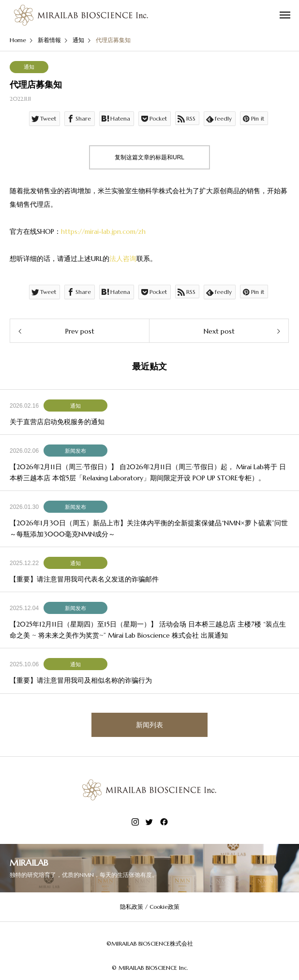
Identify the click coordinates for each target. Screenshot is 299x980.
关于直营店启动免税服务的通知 (57, 422)
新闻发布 (75, 451)
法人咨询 (123, 259)
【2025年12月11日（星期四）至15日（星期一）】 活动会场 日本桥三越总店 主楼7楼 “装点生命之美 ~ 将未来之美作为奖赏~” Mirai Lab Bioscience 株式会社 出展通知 (148, 629)
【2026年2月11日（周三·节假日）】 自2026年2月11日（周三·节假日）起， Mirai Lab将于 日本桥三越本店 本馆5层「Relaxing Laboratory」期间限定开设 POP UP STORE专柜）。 (148, 472)
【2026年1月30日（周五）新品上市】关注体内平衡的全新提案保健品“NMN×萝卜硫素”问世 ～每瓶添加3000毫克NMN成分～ (149, 528)
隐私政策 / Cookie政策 (150, 907)
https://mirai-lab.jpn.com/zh (103, 231)
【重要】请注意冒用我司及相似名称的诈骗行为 (81, 680)
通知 (29, 67)
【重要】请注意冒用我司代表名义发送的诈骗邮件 (84, 579)
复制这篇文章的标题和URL (149, 157)
